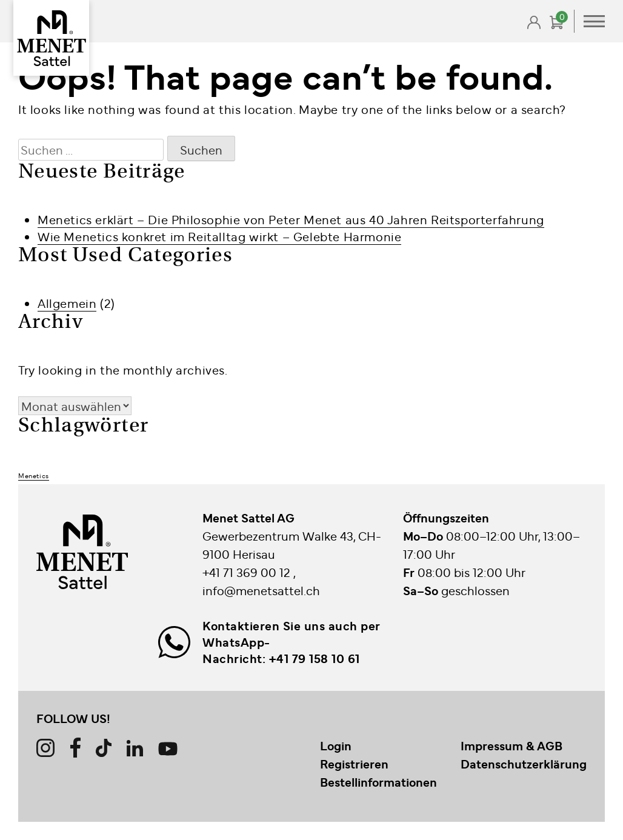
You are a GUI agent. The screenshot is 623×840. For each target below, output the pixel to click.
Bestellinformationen (378, 782)
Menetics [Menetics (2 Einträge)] (34, 475)
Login (336, 745)
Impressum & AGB (511, 745)
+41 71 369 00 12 (248, 572)
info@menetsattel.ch (261, 590)
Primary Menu (594, 21)
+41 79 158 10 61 (315, 658)
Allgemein (67, 303)
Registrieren (354, 764)
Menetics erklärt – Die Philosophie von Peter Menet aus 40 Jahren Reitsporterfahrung (291, 219)
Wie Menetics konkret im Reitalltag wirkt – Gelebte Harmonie (219, 236)
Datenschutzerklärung (524, 764)
